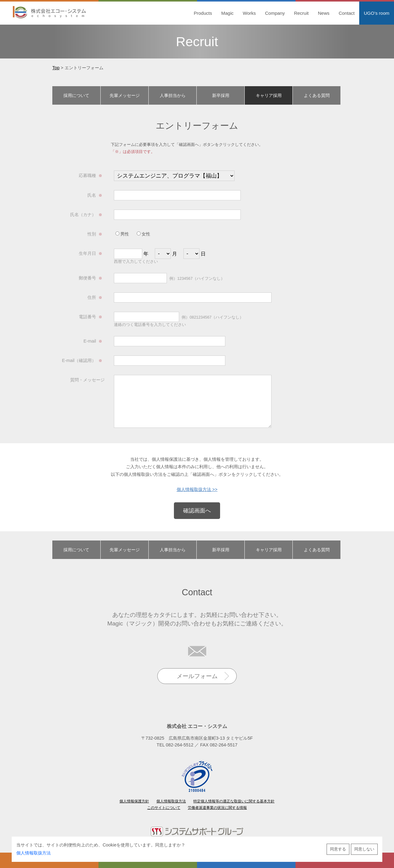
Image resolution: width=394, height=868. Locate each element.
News (324, 13)
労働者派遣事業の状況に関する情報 (217, 808)
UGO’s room (377, 13)
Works (249, 13)
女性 (143, 234)
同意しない (364, 849)
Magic (227, 13)
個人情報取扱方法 (34, 853)
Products (203, 13)
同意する (338, 849)
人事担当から (173, 95)
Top (56, 68)
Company (275, 13)
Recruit (301, 13)
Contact (347, 13)
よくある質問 (317, 95)
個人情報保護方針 (134, 801)
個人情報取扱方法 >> (197, 489)
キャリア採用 (269, 95)
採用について (76, 95)
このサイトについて (164, 808)
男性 (122, 234)
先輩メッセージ (125, 95)
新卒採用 (221, 95)
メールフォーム (197, 676)
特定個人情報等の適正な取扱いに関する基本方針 (234, 801)
